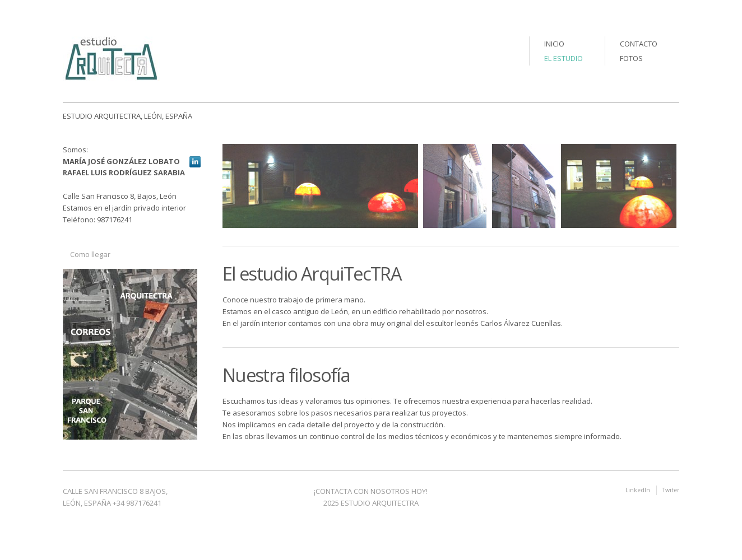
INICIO (554, 44)
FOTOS (631, 58)
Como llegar (90, 254)
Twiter (671, 490)
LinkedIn (638, 490)
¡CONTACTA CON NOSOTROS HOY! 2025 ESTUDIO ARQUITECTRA (371, 497)
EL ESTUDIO (564, 58)
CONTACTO (639, 44)
